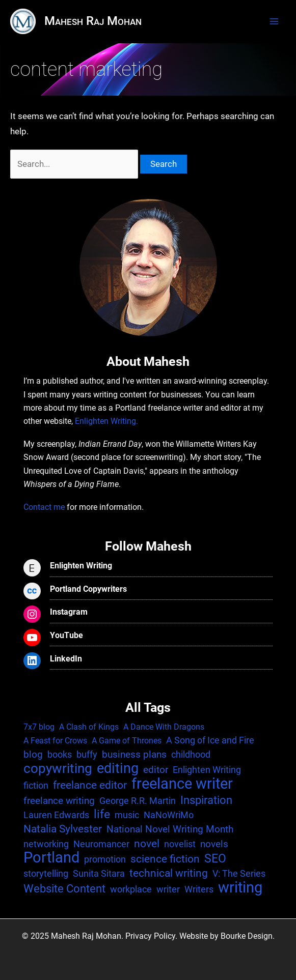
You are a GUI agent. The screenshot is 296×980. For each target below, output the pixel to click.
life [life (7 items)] (102, 815)
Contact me (44, 507)
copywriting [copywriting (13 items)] (58, 768)
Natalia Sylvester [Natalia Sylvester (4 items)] (63, 829)
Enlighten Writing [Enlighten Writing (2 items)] (207, 770)
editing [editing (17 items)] (118, 768)
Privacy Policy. (151, 936)
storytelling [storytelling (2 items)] (46, 873)
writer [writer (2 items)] (168, 889)
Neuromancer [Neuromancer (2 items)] (101, 844)
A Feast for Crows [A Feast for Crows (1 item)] (55, 741)
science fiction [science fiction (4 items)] (165, 859)
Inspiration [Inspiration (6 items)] (206, 800)
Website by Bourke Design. (227, 936)
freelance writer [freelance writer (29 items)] (182, 784)
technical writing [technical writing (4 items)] (169, 873)
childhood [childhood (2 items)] (191, 754)
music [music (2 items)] (127, 815)
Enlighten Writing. (106, 421)
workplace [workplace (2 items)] (131, 889)
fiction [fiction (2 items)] (36, 785)
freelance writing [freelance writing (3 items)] (59, 801)
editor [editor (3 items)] (156, 770)
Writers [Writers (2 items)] (199, 889)
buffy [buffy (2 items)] (87, 754)
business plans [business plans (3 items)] (134, 754)
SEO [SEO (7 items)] (215, 859)
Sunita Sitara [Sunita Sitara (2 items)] (99, 873)
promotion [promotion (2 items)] (105, 859)
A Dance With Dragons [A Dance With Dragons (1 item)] (164, 727)
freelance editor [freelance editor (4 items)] (90, 785)
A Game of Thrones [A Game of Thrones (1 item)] (127, 741)
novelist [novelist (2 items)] (180, 844)
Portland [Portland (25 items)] (51, 858)
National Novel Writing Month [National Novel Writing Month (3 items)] (170, 829)
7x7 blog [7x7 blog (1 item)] (39, 727)
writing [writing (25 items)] (240, 888)
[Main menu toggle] (274, 21)
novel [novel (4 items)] (147, 844)
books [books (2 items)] (60, 754)
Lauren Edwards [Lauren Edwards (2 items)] (56, 815)
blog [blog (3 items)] (33, 754)
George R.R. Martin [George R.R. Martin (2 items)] (138, 801)
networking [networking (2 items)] (46, 844)
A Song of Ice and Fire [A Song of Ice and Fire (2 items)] (210, 740)
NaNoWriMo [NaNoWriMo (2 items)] (169, 815)
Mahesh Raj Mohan (93, 21)
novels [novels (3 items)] (214, 844)
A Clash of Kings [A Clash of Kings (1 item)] (89, 727)
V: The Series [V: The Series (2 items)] (239, 873)
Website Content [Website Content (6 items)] (64, 888)
